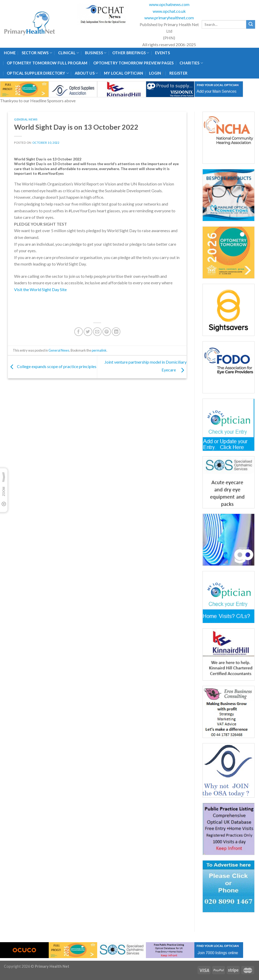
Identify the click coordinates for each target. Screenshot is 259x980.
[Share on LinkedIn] (116, 332)
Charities (191, 63)
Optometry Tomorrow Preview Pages (134, 63)
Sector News (37, 53)
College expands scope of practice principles (52, 366)
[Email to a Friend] (97, 332)
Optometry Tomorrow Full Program (47, 63)
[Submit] (251, 25)
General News (26, 119)
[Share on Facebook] (79, 332)
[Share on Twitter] (88, 332)
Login (155, 73)
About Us (87, 73)
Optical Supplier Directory (38, 73)
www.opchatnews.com (169, 4)
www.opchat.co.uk (169, 11)
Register (178, 73)
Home (10, 53)
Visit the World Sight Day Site (41, 289)
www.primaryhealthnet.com (169, 18)
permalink (99, 350)
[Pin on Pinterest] (107, 332)
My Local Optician (124, 73)
